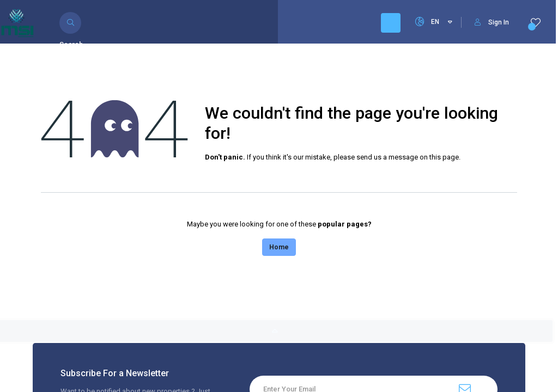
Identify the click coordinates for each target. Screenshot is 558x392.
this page (444, 157)
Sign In (492, 22)
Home (279, 247)
